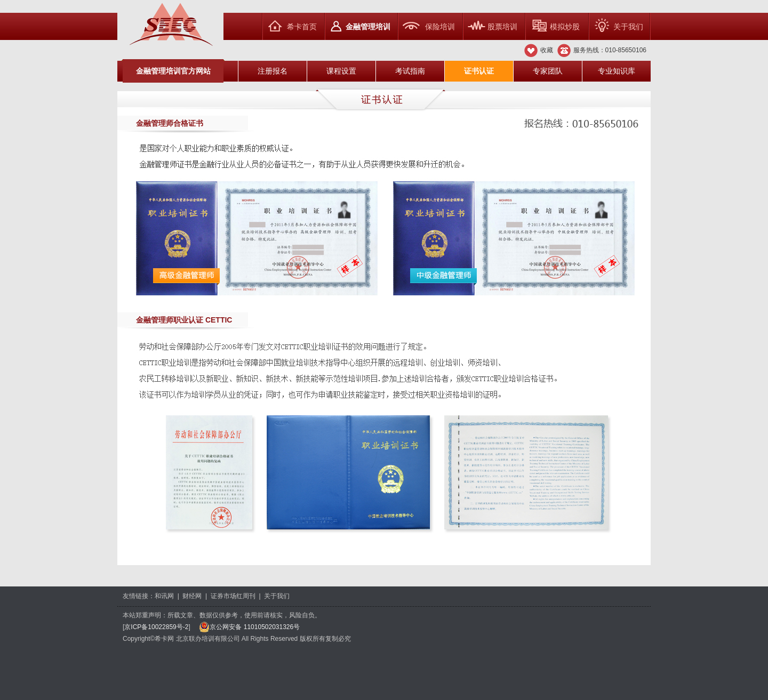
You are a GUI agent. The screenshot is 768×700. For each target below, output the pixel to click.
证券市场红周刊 (233, 596)
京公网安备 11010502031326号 (249, 627)
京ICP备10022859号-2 (156, 627)
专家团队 (548, 71)
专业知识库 (617, 71)
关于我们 (628, 27)
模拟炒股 (565, 27)
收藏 (547, 50)
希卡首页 (302, 27)
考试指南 (410, 71)
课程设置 (341, 71)
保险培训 (440, 27)
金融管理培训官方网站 (173, 71)
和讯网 (164, 596)
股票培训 (502, 27)
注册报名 (273, 71)
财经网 (192, 596)
